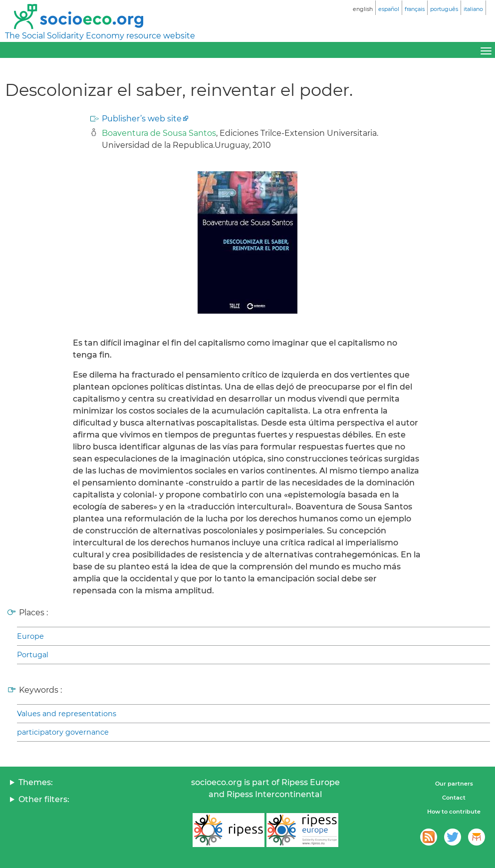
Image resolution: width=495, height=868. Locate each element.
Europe (30, 636)
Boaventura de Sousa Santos (159, 133)
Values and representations (67, 714)
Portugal (33, 655)
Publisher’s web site (142, 119)
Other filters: (44, 799)
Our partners (454, 784)
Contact (454, 798)
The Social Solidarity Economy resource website (100, 36)
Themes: (36, 782)
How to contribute (454, 812)
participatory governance (63, 732)
